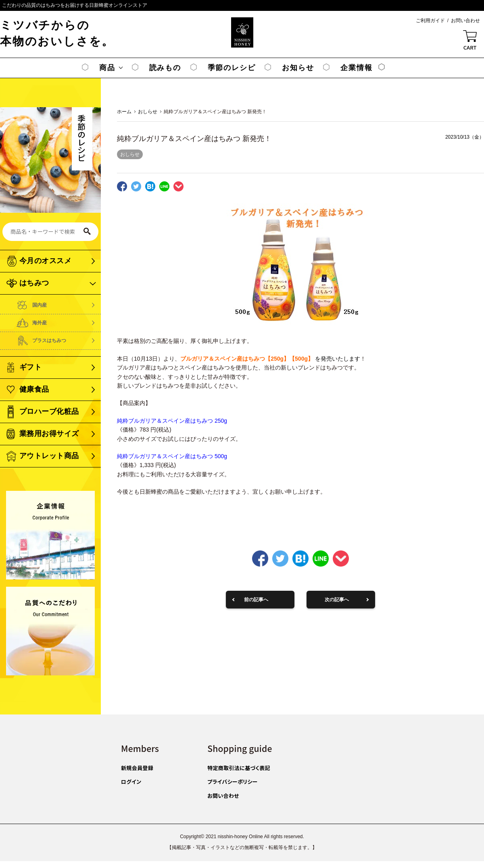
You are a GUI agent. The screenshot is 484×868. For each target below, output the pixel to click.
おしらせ (130, 154)
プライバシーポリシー (233, 782)
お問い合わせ (465, 21)
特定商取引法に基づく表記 (239, 768)
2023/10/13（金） (465, 137)
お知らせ (298, 68)
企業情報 (356, 68)
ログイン (131, 782)
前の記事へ (256, 600)
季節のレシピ (232, 68)
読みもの (165, 68)
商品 (107, 68)
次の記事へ (337, 600)
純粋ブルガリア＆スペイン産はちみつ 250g (172, 421)
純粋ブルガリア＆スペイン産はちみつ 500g (172, 456)
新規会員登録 (137, 768)
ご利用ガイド (430, 21)
